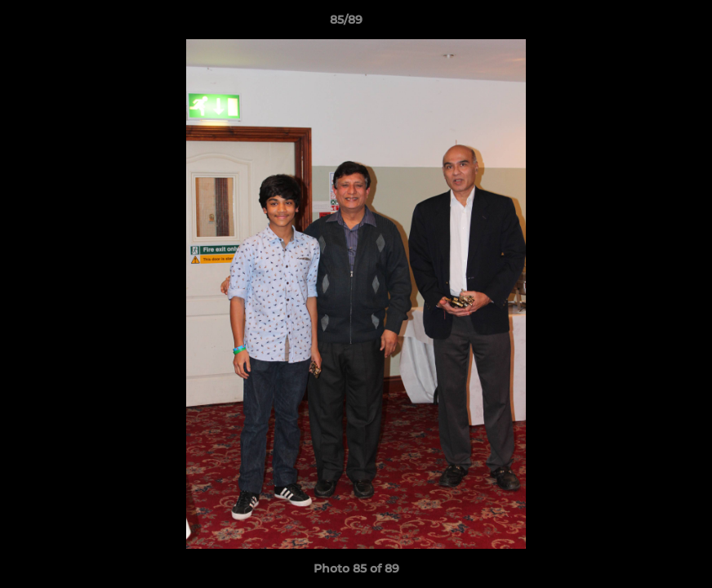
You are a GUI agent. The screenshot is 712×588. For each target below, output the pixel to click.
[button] (643, 24)
